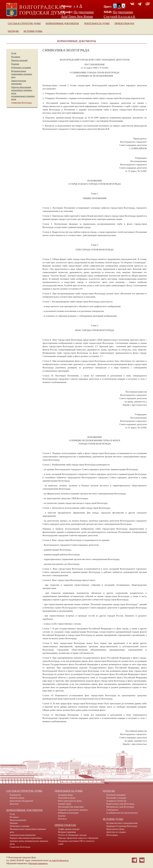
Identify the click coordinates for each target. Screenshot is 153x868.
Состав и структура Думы (24, 23)
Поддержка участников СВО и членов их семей (76, 843)
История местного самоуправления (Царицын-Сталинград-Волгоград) (122, 825)
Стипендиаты (112, 810)
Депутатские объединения (21, 801)
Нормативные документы (62, 23)
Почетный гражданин (116, 795)
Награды (13, 31)
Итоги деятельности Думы (70, 801)
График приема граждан (69, 829)
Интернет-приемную (38, 863)
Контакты (62, 819)
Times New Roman (80, 16)
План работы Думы (67, 798)
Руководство (15, 795)
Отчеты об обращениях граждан (72, 835)
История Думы (33, 31)
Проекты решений (19, 60)
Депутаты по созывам (116, 832)
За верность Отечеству (116, 801)
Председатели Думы (115, 829)
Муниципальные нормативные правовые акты (22, 74)
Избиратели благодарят (68, 813)
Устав (14, 53)
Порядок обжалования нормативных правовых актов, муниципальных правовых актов (29, 841)
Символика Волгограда (22, 103)
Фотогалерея (112, 835)
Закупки (62, 816)
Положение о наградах (116, 798)
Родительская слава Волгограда (120, 804)
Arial (64, 16)
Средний (111, 16)
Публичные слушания (21, 68)
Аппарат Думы (65, 804)
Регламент (16, 57)
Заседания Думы (65, 795)
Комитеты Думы (17, 798)
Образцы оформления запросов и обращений (78, 838)
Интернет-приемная (67, 832)
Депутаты (14, 804)
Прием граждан (124, 23)
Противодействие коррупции (71, 807)
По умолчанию (84, 12)
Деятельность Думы (97, 23)
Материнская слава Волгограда (120, 807)
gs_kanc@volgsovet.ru (59, 860)
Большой (127, 16)
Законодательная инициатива (23, 835)
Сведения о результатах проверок (73, 810)
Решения (15, 64)
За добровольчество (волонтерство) (122, 813)
